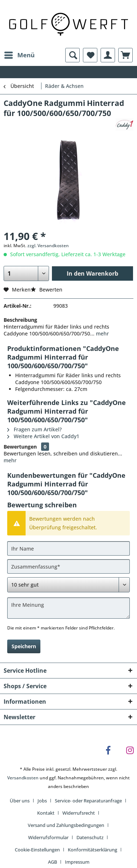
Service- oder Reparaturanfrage (88, 801)
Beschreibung (20, 320)
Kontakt (46, 813)
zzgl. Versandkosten (48, 246)
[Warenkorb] (125, 55)
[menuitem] (19, 55)
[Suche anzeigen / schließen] (72, 55)
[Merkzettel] (90, 55)
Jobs (42, 801)
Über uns (20, 801)
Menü (19, 54)
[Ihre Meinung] (68, 608)
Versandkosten (23, 778)
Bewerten (47, 290)
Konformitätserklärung (92, 850)
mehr (102, 333)
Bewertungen (20, 447)
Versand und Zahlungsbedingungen (66, 825)
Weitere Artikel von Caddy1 (43, 436)
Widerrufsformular (48, 837)
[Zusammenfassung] (68, 566)
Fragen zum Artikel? (34, 429)
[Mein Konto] (108, 55)
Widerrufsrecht (79, 813)
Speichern (24, 646)
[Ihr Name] (68, 548)
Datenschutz (90, 837)
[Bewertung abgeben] (68, 585)
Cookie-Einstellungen (37, 850)
